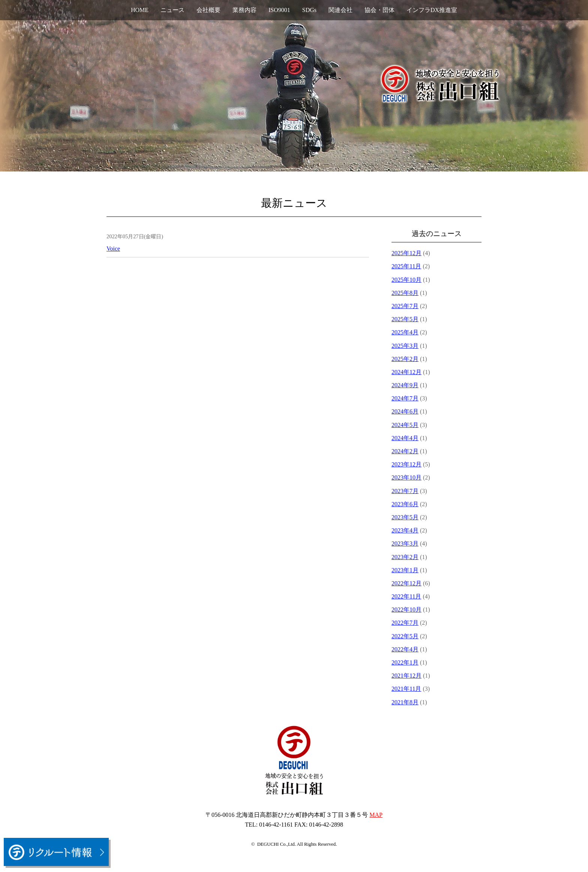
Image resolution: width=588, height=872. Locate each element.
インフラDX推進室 (432, 10)
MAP (376, 815)
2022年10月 (406, 610)
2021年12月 (406, 676)
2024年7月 (405, 398)
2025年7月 (405, 306)
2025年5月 (405, 319)
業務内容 (244, 10)
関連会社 (340, 10)
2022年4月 (405, 649)
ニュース (172, 10)
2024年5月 (405, 425)
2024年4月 (405, 438)
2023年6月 (405, 504)
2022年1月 (405, 662)
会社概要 (208, 10)
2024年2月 (405, 451)
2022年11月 (406, 596)
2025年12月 (406, 253)
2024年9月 (405, 385)
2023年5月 (405, 517)
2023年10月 (406, 477)
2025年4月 (405, 332)
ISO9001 (279, 10)
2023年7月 (405, 491)
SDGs (309, 10)
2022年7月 (405, 623)
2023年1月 (405, 570)
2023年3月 (405, 543)
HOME (140, 10)
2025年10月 (406, 280)
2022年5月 (405, 636)
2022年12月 (406, 583)
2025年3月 (405, 346)
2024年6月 (405, 411)
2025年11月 (406, 266)
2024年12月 (406, 372)
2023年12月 (406, 464)
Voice (113, 249)
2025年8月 (405, 293)
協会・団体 (379, 10)
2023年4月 (405, 530)
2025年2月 (405, 359)
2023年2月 (405, 557)
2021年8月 (405, 702)
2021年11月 (406, 689)
